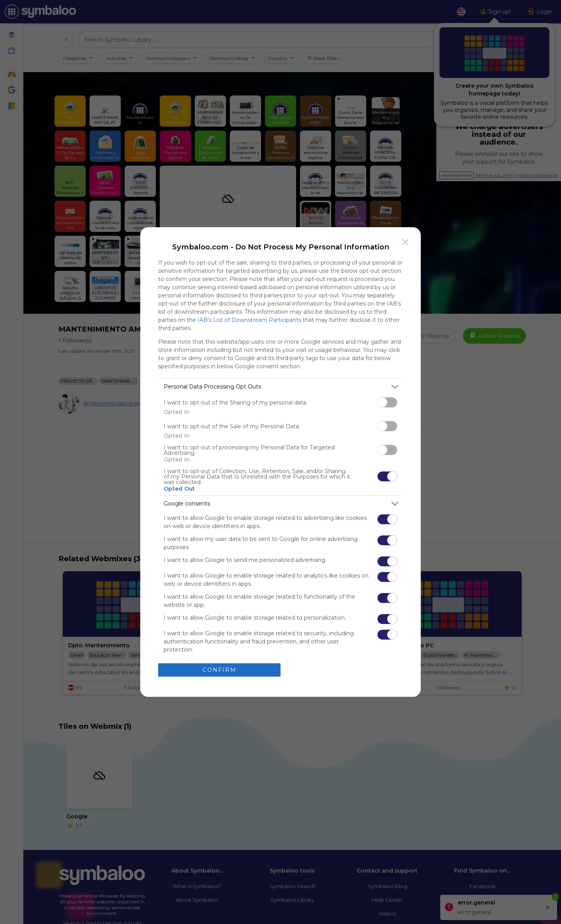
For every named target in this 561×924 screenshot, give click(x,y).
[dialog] (280, 462)
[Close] (406, 242)
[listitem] (280, 387)
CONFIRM (220, 670)
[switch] (387, 402)
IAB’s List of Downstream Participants (249, 320)
